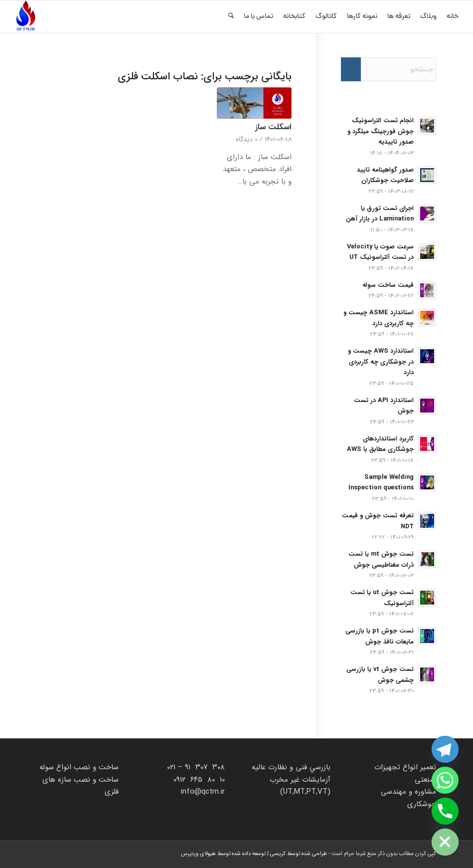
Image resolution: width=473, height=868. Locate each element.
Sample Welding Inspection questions (381, 483)
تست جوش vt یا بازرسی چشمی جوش (380, 675)
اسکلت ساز (273, 127)
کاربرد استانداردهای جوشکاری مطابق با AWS (380, 444)
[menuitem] (453, 17)
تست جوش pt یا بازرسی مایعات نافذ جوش (380, 637)
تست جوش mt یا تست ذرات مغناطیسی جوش (381, 560)
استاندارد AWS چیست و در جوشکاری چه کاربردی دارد (381, 362)
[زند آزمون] (26, 17)
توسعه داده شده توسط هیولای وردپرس (223, 854)
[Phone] (445, 811)
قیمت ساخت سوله (388, 285)
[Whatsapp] (445, 780)
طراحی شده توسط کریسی (299, 854)
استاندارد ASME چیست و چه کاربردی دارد (379, 318)
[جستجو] (231, 17)
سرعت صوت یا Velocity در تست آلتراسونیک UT (380, 252)
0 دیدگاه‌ (247, 139)
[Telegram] (445, 749)
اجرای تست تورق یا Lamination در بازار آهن (380, 214)
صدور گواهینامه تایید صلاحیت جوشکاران (385, 176)
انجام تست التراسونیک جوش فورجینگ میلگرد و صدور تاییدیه (381, 131)
